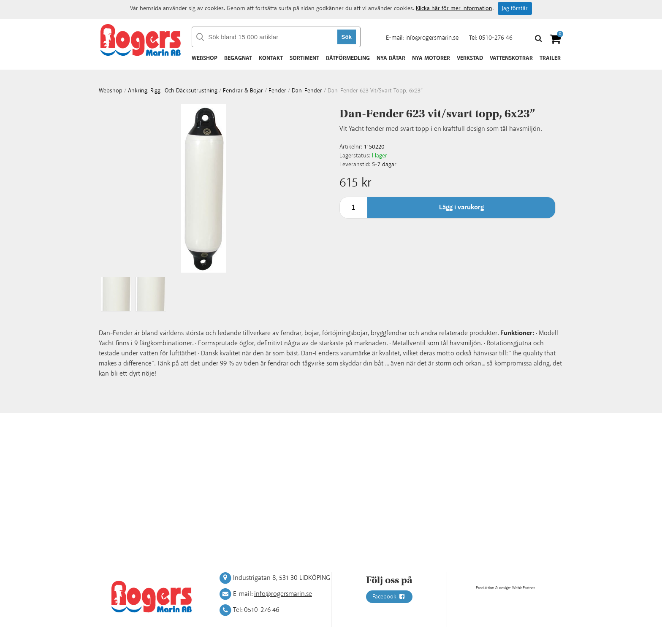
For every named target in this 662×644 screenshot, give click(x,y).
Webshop (205, 58)
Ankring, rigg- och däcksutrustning (173, 91)
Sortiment (304, 58)
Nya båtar (391, 58)
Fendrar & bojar (243, 91)
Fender (277, 91)
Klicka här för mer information (454, 8)
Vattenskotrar (511, 58)
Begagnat (238, 58)
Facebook (389, 597)
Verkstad (470, 58)
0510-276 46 (496, 38)
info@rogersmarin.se (432, 38)
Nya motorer (431, 58)
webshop (111, 91)
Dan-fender (307, 91)
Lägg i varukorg (461, 207)
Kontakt (271, 58)
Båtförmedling (348, 58)
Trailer (550, 58)
